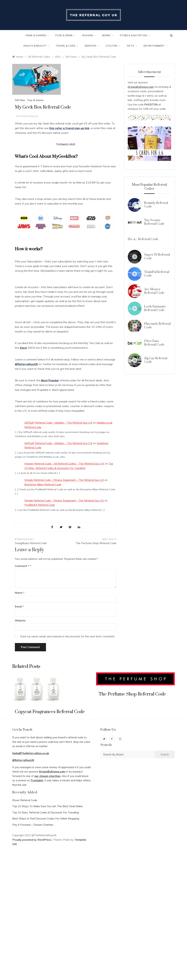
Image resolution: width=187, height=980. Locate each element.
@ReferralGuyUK (23, 760)
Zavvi (23, 348)
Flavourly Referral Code (157, 325)
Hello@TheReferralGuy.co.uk (31, 753)
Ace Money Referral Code (154, 291)
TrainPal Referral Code (157, 274)
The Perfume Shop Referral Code (96, 543)
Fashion (89, 35)
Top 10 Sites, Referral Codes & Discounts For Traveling (46, 812)
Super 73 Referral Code (157, 256)
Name (20, 593)
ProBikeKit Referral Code (40, 505)
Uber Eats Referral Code (154, 343)
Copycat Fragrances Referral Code (50, 712)
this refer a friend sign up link (69, 128)
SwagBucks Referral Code (31, 543)
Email (19, 607)
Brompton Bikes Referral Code (43, 484)
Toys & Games (35, 100)
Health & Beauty (36, 46)
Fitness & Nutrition (135, 35)
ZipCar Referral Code (156, 360)
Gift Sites (20, 100)
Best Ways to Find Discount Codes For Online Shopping (46, 819)
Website (20, 621)
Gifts (132, 46)
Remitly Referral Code (156, 205)
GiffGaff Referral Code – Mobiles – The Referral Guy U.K (58, 423)
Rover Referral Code (25, 800)
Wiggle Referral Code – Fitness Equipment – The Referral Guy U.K (64, 480)
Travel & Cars (67, 46)
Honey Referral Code (143, 239)
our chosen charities (47, 776)
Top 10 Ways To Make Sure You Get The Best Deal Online (48, 806)
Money (108, 35)
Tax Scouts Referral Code (154, 222)
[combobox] (128, 754)
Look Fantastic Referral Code (155, 308)
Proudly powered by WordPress (32, 840)
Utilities (113, 46)
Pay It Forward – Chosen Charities (33, 825)
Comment (22, 566)
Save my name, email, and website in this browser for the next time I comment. (67, 636)
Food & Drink (65, 35)
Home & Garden (37, 35)
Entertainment (155, 46)
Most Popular (50, 380)
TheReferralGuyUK (29, 116)
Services (92, 46)
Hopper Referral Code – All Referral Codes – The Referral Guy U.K (64, 464)
